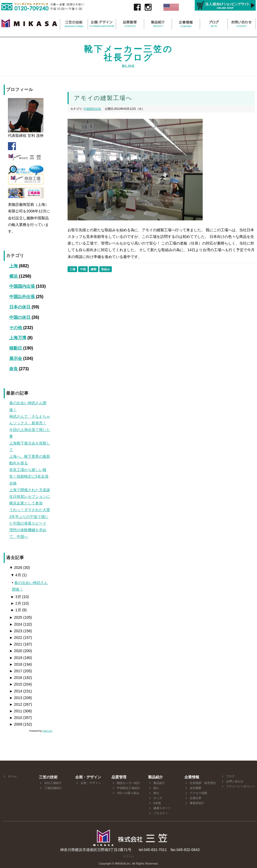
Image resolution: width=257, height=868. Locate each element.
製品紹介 (159, 783)
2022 (16, 638)
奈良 (14, 369)
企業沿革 (196, 798)
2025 (16, 617)
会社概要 (196, 788)
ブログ (230, 776)
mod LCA (47, 731)
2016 (16, 678)
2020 (16, 651)
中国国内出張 (23, 286)
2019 (16, 658)
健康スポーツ (162, 808)
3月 (16, 597)
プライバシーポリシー (241, 786)
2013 (16, 698)
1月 (16, 610)
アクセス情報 (198, 793)
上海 (14, 266)
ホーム (12, 776)
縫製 (94, 269)
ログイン (128, 856)
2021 (16, 644)
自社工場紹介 (53, 783)
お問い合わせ (235, 781)
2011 (16, 711)
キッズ (158, 798)
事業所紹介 (197, 803)
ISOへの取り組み (128, 793)
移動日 (16, 348)
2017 (16, 671)
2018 (16, 664)
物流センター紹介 (128, 783)
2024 (16, 624)
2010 (16, 718)
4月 (16, 575)
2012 (16, 704)
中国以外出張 (23, 297)
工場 (72, 269)
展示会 (16, 358)
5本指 (157, 803)
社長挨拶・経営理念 (203, 783)
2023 (16, 631)
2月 (16, 603)
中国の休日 (20, 317)
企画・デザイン (91, 783)
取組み (106, 269)
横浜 (14, 276)
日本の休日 (20, 307)
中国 (83, 269)
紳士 (156, 793)
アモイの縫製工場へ (103, 98)
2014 (16, 691)
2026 (16, 568)
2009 (16, 724)
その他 (16, 328)
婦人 (156, 788)
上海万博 (18, 338)
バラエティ (161, 813)
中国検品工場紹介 (128, 788)
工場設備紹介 (53, 788)
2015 (16, 684)
